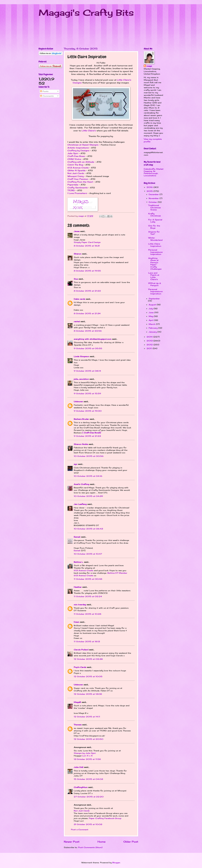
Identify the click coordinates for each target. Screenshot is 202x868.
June (151, 312)
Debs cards (79, 299)
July (151, 309)
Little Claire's (89, 131)
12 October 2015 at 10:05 (88, 676)
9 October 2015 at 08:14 (87, 371)
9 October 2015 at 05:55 (88, 348)
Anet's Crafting (82, 484)
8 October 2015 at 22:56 (88, 331)
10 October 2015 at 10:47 (88, 554)
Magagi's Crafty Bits (86, 13)
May (151, 316)
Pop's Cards (80, 667)
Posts (44, 91)
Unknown (78, 401)
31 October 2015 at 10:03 (88, 824)
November (154, 198)
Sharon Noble (81, 444)
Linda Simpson (81, 356)
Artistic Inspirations (78, 148)
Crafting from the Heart (80, 182)
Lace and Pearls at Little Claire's (154, 276)
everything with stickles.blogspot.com (93, 339)
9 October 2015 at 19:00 (88, 411)
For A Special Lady (155, 221)
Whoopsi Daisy (76, 176)
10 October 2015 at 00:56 (89, 456)
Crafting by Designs (78, 151)
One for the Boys (154, 227)
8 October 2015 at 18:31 (87, 246)
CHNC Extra (74, 159)
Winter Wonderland (155, 239)
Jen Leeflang (80, 504)
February (153, 328)
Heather (78, 587)
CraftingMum (81, 787)
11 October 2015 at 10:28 (87, 614)
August (153, 305)
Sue (76, 279)
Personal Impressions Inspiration (155, 252)
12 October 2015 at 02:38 (88, 659)
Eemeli (77, 537)
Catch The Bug (75, 165)
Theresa (78, 725)
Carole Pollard (81, 650)
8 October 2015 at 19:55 (87, 271)
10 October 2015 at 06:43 (88, 529)
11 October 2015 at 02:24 (88, 596)
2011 (150, 348)
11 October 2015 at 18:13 (87, 641)
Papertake (73, 185)
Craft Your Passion (78, 179)
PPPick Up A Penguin (155, 284)
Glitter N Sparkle (77, 170)
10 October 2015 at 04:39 (88, 496)
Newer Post (72, 842)
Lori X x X (87, 756)
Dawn (77, 622)
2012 (150, 345)
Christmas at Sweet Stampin (83, 145)
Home (101, 842)
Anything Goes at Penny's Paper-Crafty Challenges (155, 264)
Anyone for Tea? (154, 233)
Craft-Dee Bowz (76, 156)
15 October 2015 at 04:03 (88, 779)
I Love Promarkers (77, 193)
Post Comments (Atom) (90, 847)
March (152, 324)
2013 (150, 341)
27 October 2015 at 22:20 (89, 797)
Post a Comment (80, 830)
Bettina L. (79, 562)
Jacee (77, 231)
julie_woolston (81, 379)
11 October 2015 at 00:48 (88, 579)
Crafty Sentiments (78, 188)
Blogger (116, 863)
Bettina (111, 573)
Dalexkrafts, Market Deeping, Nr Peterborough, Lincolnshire (154, 172)
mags (149, 66)
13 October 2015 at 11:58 (87, 759)
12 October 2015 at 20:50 (89, 739)
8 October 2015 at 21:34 (87, 313)
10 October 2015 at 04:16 (88, 476)
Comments (47, 96)
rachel (77, 321)
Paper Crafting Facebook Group (105, 818)
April (151, 320)
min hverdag (80, 605)
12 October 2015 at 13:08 (88, 694)
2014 (150, 337)
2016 (150, 187)
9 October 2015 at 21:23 (87, 436)
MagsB (77, 702)
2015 (150, 191)
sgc (76, 464)
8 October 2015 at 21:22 (87, 291)
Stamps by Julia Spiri (85, 753)
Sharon (78, 254)
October (153, 202)
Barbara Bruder (81, 419)
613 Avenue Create (78, 168)
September (154, 299)
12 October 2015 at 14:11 (87, 717)
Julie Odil (79, 767)
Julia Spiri (73, 153)
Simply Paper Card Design (87, 242)
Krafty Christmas (155, 215)
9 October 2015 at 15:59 (87, 393)
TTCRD (71, 190)
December (154, 194)
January (153, 332)
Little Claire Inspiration (155, 245)
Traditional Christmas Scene (155, 207)
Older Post (131, 842)
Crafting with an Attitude (81, 162)
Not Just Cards (76, 173)
